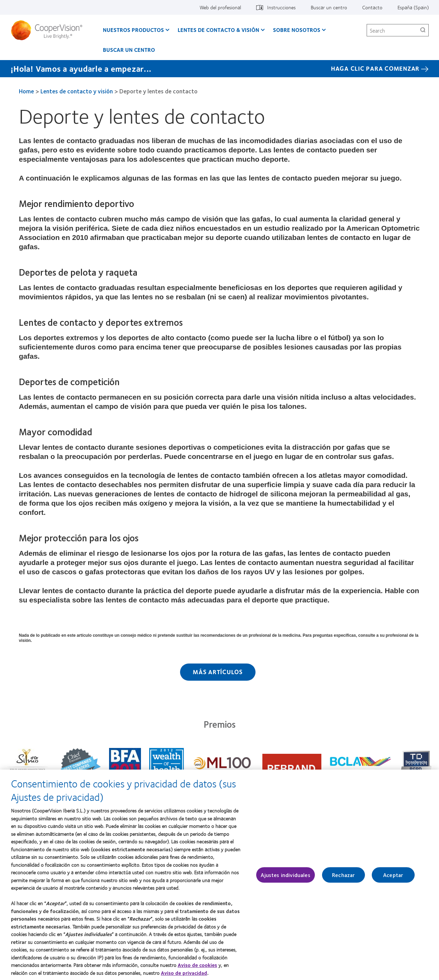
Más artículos (218, 672)
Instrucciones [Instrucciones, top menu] (281, 7)
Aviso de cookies (197, 968)
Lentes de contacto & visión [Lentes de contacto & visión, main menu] (218, 30)
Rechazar (343, 878)
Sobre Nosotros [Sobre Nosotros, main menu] (297, 30)
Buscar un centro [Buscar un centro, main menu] (129, 50)
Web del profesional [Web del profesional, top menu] (220, 7)
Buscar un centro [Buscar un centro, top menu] (329, 7)
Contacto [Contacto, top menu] (372, 7)
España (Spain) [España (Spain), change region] (413, 7)
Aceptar (393, 878)
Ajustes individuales (285, 878)
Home (26, 91)
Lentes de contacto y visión (77, 91)
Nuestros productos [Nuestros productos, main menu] (133, 30)
